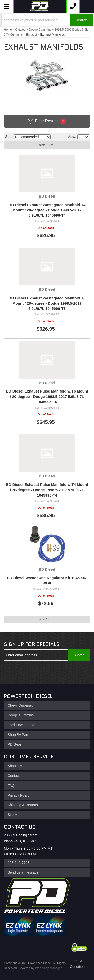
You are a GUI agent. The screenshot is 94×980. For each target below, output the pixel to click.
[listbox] (32, 137)
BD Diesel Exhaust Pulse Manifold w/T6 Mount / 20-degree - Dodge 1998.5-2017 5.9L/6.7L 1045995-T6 (47, 396)
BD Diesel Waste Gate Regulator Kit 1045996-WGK (47, 580)
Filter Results (47, 121)
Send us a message (23, 872)
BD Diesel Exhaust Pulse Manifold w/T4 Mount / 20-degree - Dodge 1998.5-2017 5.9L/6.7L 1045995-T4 (47, 490)
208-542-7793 (18, 863)
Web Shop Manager (48, 968)
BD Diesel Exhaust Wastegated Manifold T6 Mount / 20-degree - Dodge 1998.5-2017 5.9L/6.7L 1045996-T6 (47, 303)
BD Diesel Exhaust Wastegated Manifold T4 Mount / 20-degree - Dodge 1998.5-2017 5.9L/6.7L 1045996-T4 (47, 210)
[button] (47, 20)
